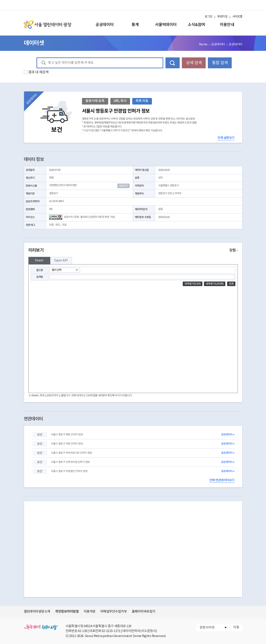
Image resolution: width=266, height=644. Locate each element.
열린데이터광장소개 (37, 612)
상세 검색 (194, 63)
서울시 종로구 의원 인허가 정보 (67, 444)
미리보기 (133, 250)
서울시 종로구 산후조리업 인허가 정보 (70, 462)
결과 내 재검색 (38, 72)
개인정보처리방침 (67, 611)
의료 (64, 225)
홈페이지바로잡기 (144, 612)
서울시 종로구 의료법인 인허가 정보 (69, 471)
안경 (51, 225)
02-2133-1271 (111, 631)
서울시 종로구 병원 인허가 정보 (67, 435)
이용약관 (90, 612)
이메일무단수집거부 (114, 612)
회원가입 (222, 17)
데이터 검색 (173, 63)
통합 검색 (220, 63)
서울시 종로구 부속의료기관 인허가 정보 (71, 453)
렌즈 (58, 225)
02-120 (83, 631)
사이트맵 (237, 17)
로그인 (209, 17)
